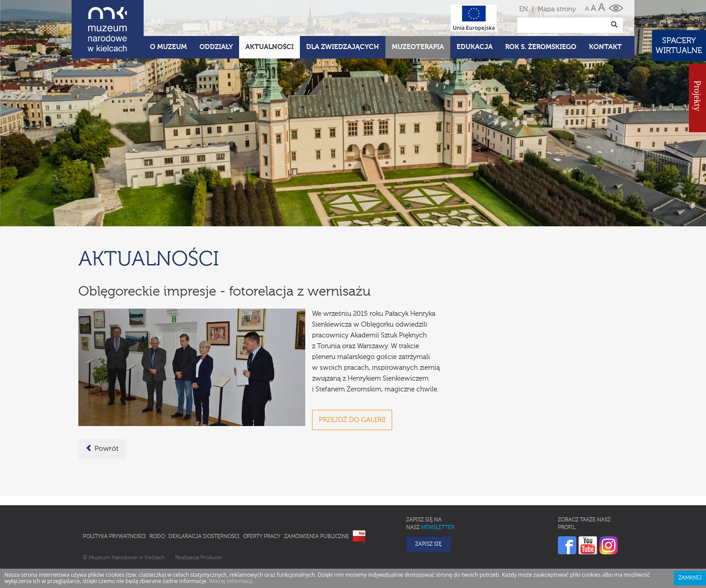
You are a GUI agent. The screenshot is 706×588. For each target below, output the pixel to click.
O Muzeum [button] (168, 47)
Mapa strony (557, 9)
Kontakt (605, 47)
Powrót (102, 449)
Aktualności (269, 47)
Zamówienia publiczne (317, 537)
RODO (157, 537)
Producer (211, 558)
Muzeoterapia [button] (418, 47)
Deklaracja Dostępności (204, 537)
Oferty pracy (262, 537)
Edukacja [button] (475, 47)
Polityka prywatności (114, 537)
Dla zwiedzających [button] (343, 47)
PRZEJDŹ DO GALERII (352, 420)
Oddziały (216, 47)
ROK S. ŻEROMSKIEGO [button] (541, 47)
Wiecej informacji (231, 581)
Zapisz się (428, 544)
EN (523, 9)
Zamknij (690, 578)
